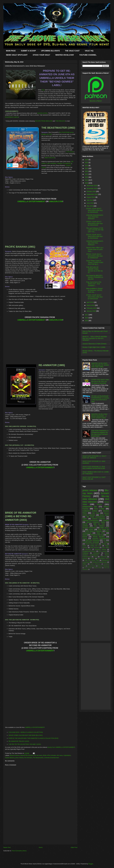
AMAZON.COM (56, 201)
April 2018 (90, 302)
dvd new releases (96, 500)
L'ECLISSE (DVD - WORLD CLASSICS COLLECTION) (26, 732)
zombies (85, 526)
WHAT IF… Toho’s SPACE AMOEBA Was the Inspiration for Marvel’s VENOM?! (95, 338)
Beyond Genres (15, 755)
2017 (87, 315)
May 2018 (90, 206)
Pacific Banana (10, 758)
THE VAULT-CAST (72, 51)
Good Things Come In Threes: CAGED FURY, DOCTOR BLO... (95, 262)
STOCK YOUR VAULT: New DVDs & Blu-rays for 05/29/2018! (94, 210)
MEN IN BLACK (50, 158)
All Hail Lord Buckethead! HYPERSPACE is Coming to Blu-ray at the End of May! (100, 399)
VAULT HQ (89, 51)
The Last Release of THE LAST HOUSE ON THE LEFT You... (95, 230)
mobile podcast (92, 566)
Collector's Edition (90, 511)
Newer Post (7, 847)
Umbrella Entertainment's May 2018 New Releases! (95, 243)
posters (91, 529)
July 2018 (90, 200)
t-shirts (92, 559)
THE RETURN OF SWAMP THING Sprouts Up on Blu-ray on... (94, 270)
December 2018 (92, 186)
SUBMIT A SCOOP (28, 51)
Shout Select (104, 515)
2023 (87, 168)
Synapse (104, 544)
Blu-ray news (38, 755)
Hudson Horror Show (92, 544)
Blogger (91, 864)
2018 (87, 183)
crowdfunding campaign (91, 542)
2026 (87, 160)
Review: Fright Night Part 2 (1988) (94, 347)
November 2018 (92, 188)
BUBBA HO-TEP (47, 134)
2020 (87, 177)
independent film (90, 507)
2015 (87, 321)
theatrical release (101, 549)
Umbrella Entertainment (52, 758)
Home (41, 847)
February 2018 (92, 308)
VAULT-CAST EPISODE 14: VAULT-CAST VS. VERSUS (95, 457)
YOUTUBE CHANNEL (88, 55)
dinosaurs (88, 549)
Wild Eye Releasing (93, 540)
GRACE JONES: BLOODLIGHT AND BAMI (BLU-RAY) (26, 735)
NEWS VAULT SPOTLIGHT (17, 55)
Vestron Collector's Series (96, 522)
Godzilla (107, 542)
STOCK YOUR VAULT (41, 55)
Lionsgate (106, 520)
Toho (96, 557)
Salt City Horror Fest (92, 560)
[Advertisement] (40, 829)
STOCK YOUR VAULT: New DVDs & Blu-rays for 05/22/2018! (94, 223)
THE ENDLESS (60, 121)
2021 (87, 174)
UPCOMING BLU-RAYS (50, 51)
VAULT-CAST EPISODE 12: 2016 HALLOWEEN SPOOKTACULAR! (94, 468)
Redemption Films (103, 559)
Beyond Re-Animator (27, 755)
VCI (104, 540)
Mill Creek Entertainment (96, 517)
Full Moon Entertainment (99, 562)
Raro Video (105, 548)
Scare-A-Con (88, 568)
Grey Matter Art (103, 529)
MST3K (85, 524)
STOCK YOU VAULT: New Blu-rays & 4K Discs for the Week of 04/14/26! (100, 381)
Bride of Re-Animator (50, 755)
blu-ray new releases (96, 498)
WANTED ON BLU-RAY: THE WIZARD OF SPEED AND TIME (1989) (100, 365)
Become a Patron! (96, 101)
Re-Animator (28, 758)
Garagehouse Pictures (89, 551)
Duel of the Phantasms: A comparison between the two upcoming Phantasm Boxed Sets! (100, 433)
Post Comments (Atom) (19, 851)
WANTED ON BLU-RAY (65, 55)
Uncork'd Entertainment (101, 538)
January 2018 (91, 311)
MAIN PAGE (11, 51)
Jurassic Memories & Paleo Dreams (94, 344)
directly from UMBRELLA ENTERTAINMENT (61, 747)
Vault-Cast (103, 557)
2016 (87, 318)
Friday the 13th (96, 546)
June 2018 (90, 203)
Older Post (74, 847)
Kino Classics (99, 526)
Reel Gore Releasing (103, 566)
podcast (85, 559)
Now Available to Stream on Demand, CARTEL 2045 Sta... (94, 290)
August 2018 (91, 197)
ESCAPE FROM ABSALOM (44, 121)
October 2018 (91, 191)
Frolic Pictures (95, 548)
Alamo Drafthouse (95, 564)
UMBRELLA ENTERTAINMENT (31, 201)
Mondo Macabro (99, 537)
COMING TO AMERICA (64, 163)
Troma (85, 538)
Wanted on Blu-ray (97, 535)
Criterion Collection (99, 519)
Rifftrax (85, 564)
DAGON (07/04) (42, 113)
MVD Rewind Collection (94, 531)
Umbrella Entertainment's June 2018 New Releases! (95, 217)
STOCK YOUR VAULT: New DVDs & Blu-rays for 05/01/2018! (94, 297)
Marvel (85, 535)
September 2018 (92, 194)
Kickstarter (97, 553)
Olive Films (101, 533)
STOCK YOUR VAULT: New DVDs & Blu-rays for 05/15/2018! (94, 236)
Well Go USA (99, 524)
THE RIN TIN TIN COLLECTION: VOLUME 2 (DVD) (25, 744)
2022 (87, 171)
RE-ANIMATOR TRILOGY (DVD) (19, 741)
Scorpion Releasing (89, 528)
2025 (87, 163)
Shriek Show (98, 568)
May (43, 90)
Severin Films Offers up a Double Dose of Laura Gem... (95, 249)
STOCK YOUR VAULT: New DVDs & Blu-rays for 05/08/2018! (94, 256)
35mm (84, 546)
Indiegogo (85, 553)
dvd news (60, 755)
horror (99, 504)
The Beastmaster (38, 758)
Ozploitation (67, 755)
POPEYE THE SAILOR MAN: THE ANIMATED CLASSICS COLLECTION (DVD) (34, 738)
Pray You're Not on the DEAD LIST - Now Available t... (94, 284)
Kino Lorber (99, 509)
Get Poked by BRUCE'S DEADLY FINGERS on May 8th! (95, 277)
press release (19, 758)
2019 (87, 180)
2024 (87, 166)
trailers (85, 519)
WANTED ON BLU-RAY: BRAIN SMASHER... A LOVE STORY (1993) (100, 416)
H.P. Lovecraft (103, 551)
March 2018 (91, 305)
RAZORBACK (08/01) (12, 117)
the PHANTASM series (66, 132)
